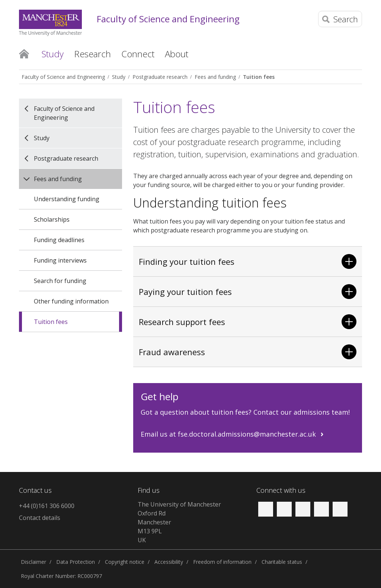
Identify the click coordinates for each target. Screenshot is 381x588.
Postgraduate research (160, 77)
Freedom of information (222, 562)
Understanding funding (67, 199)
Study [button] (53, 54)
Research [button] (92, 54)
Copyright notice (125, 562)
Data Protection (76, 562)
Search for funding (60, 281)
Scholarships (52, 219)
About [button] (177, 54)
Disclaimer (33, 562)
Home (24, 53)
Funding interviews (60, 260)
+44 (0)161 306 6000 (47, 506)
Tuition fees (259, 77)
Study (119, 77)
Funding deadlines (59, 240)
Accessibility (169, 562)
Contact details (40, 518)
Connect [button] (138, 54)
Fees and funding (215, 77)
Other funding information (71, 301)
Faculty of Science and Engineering (168, 19)
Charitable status (282, 562)
